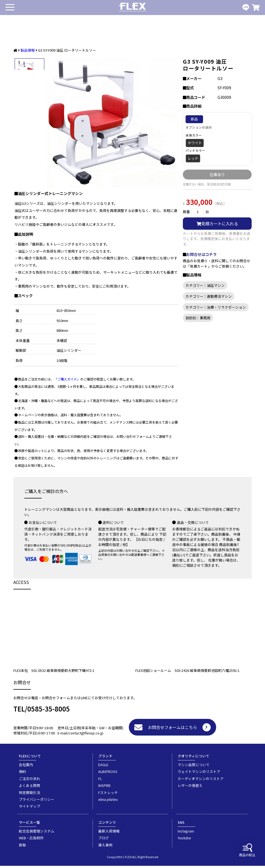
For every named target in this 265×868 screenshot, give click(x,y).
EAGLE (103, 767)
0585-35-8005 (49, 711)
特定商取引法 (29, 795)
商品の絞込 (247, 850)
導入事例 (105, 847)
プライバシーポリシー (37, 801)
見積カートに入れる (217, 223)
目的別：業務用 (198, 318)
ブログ (104, 840)
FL (100, 781)
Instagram (186, 833)
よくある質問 (29, 788)
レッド (193, 158)
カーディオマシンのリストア (201, 781)
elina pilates (108, 801)
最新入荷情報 (109, 833)
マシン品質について (194, 767)
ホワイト (195, 143)
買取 (22, 847)
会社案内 (26, 767)
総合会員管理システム (37, 833)
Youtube (184, 840)
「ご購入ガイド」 (67, 381)
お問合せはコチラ (201, 254)
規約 (22, 774)
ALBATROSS (108, 774)
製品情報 (28, 50)
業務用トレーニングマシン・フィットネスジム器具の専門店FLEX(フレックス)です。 (133, 8)
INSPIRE (105, 788)
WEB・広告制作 (31, 840)
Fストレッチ (108, 795)
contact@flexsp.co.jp (86, 735)
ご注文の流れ (29, 781)
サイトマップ (29, 808)
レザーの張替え (190, 788)
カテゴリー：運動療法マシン (209, 296)
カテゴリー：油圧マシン (205, 285)
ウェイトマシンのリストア (199, 774)
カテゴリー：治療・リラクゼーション (216, 307)
